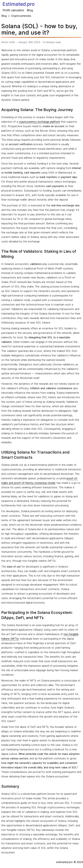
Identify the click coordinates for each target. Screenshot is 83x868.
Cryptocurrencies (21, 16)
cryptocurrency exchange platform (39, 122)
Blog (30, 10)
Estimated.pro (19, 4)
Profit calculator (13, 10)
